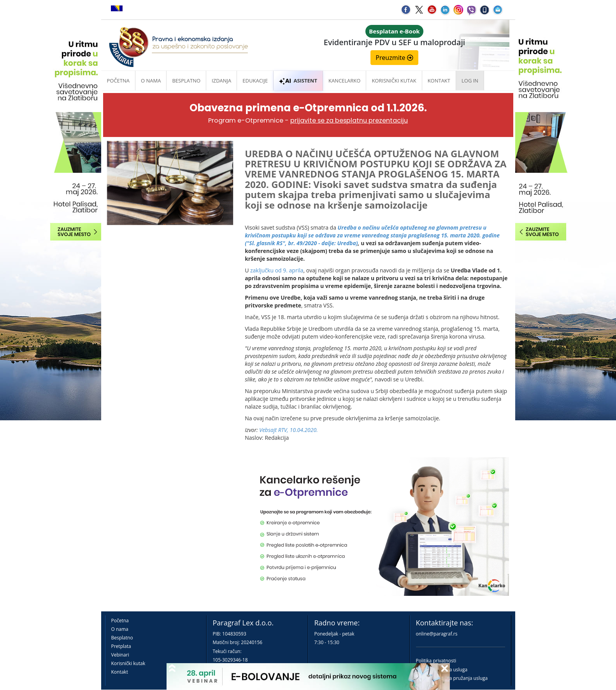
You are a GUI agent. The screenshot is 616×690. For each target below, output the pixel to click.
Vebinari (120, 655)
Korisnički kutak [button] (394, 81)
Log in (470, 81)
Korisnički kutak (128, 663)
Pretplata (121, 646)
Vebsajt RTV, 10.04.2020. (289, 430)
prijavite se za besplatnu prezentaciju (349, 120)
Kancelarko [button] (344, 81)
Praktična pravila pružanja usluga (452, 678)
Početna (118, 81)
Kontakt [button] (439, 81)
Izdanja (221, 81)
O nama (151, 81)
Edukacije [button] (255, 81)
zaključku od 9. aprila (277, 270)
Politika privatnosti (436, 661)
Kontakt (120, 672)
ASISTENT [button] (298, 81)
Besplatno (186, 81)
